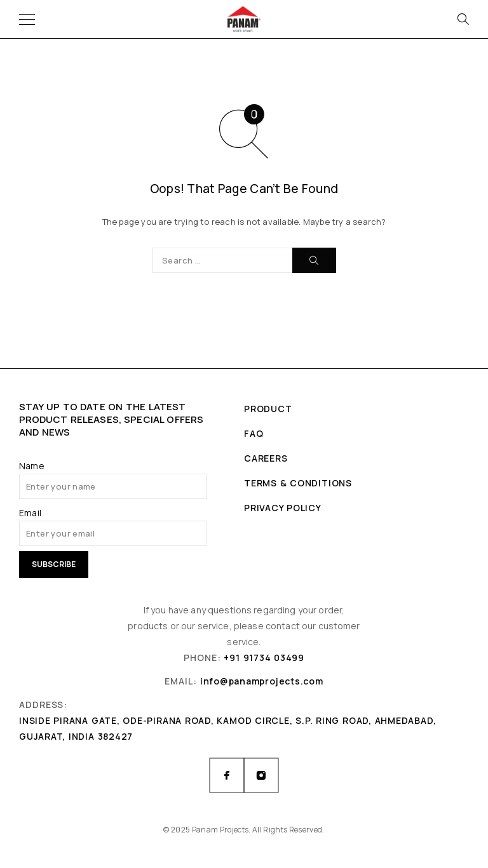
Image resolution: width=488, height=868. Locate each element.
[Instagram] (261, 775)
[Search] (463, 19)
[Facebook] (227, 775)
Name (32, 466)
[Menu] (27, 19)
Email (30, 513)
